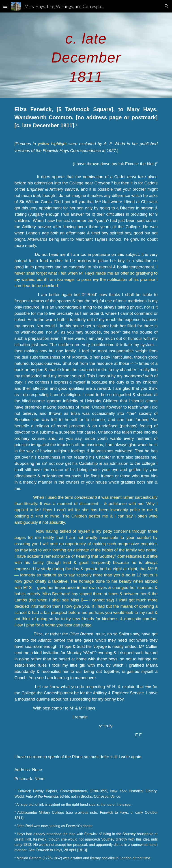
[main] (86, 55)
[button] (5, 6)
